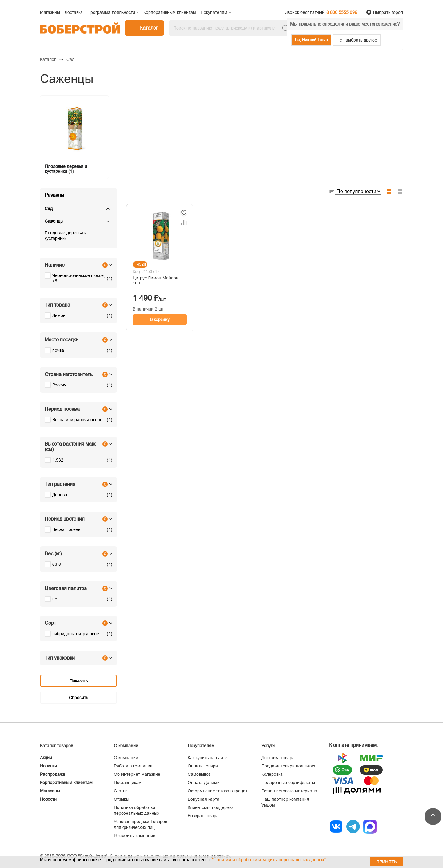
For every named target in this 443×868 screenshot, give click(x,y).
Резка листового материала (289, 791)
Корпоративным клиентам (66, 783)
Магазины (50, 791)
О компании (126, 758)
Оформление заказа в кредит (218, 791)
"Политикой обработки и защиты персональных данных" (269, 860)
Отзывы (122, 799)
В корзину (160, 319)
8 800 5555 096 (342, 12)
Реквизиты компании (135, 836)
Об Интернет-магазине (137, 774)
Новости (48, 799)
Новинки (48, 766)
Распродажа (52, 774)
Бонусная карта (204, 799)
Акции (46, 758)
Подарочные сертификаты (288, 783)
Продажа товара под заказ (288, 766)
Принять (387, 862)
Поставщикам (128, 783)
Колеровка (272, 774)
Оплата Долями (204, 783)
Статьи (121, 791)
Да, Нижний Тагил (311, 40)
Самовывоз (199, 774)
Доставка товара (278, 758)
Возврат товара (203, 816)
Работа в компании (133, 766)
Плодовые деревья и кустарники (66, 236)
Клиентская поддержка (211, 807)
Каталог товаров (56, 746)
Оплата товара (203, 766)
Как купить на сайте (208, 758)
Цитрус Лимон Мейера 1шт (156, 280)
